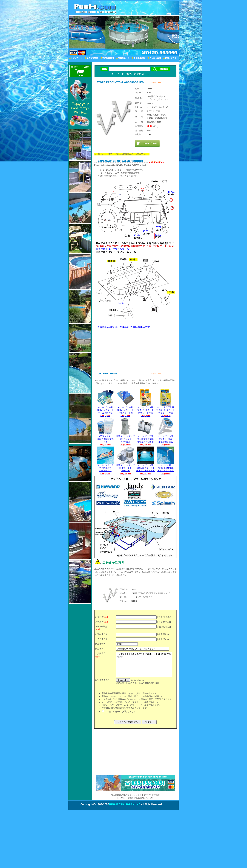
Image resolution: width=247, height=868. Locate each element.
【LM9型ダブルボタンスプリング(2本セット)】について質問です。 (144, 667)
